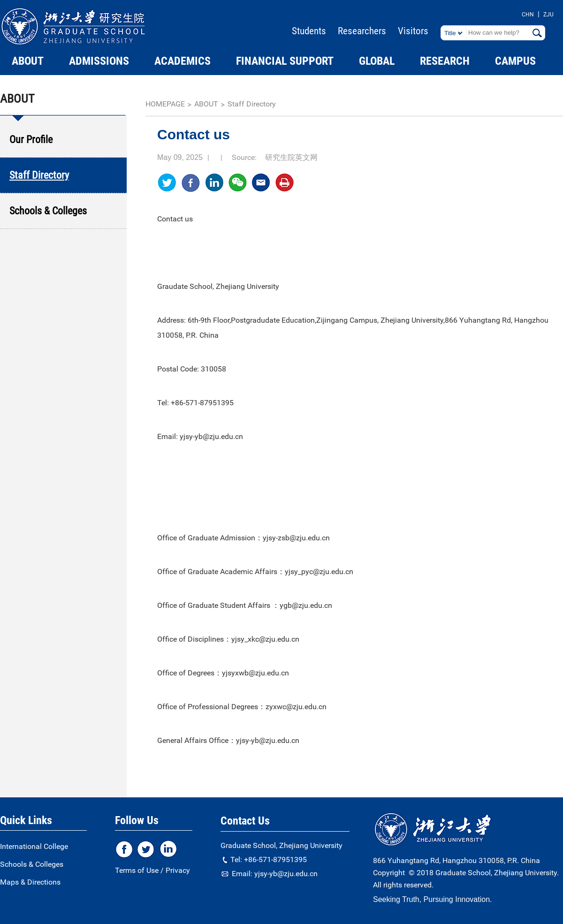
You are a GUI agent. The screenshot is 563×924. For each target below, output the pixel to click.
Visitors (413, 31)
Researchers (362, 31)
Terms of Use (137, 870)
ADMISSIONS (99, 61)
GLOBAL (377, 61)
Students (309, 31)
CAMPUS (515, 61)
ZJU (548, 15)
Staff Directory (252, 104)
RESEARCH (445, 61)
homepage (165, 104)
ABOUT (28, 61)
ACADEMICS (183, 61)
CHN (528, 15)
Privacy (178, 870)
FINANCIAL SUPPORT (285, 61)
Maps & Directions (30, 882)
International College (34, 846)
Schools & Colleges (32, 864)
